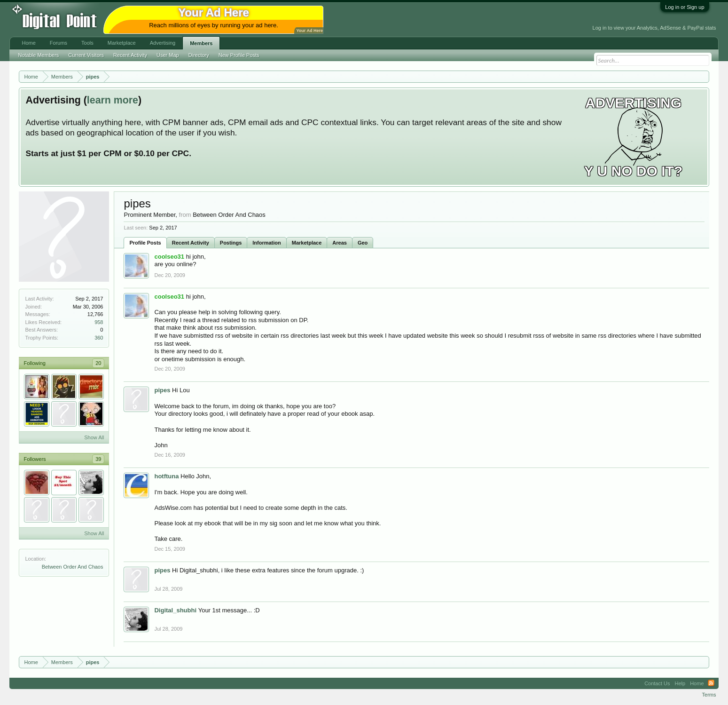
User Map (168, 55)
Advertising (163, 43)
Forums (59, 43)
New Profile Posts (239, 55)
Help (680, 683)
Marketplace (307, 243)
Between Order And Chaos (73, 567)
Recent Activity (191, 243)
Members (201, 43)
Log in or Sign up (685, 7)
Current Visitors (86, 55)
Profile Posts (145, 243)
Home (28, 43)
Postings (231, 243)
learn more (113, 100)
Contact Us (657, 683)
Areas (340, 243)
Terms (709, 695)
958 (99, 322)
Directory (199, 55)
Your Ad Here (309, 31)
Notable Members (38, 55)
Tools (87, 43)
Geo (363, 243)
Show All (94, 437)
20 (98, 363)
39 (98, 459)
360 (99, 338)
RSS (711, 683)
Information (267, 243)
